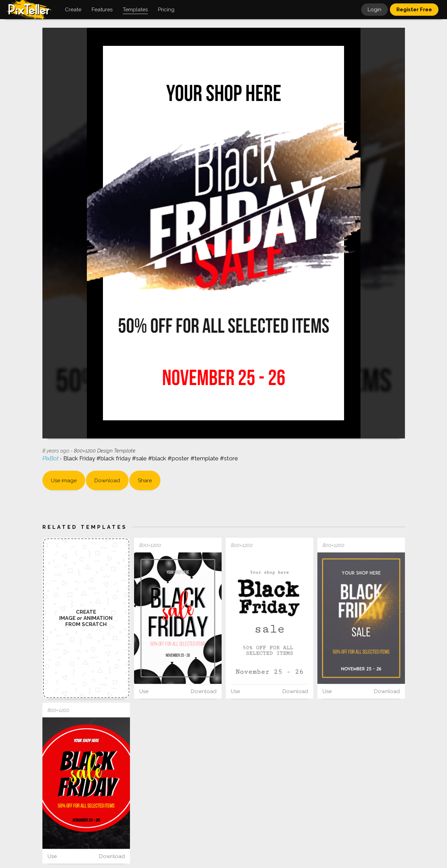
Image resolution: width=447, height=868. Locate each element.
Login (374, 10)
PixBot (51, 458)
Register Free (414, 10)
